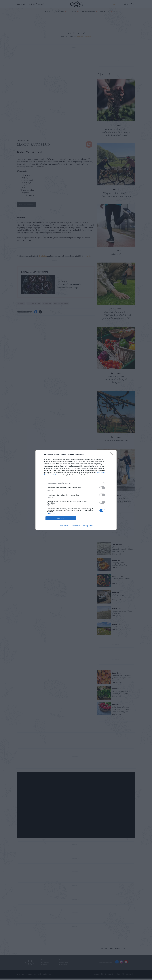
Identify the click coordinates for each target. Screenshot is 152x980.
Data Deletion (64, 526)
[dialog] (76, 490)
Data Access (76, 526)
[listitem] (76, 483)
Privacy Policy (88, 526)
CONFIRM (61, 518)
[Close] (113, 454)
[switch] (102, 488)
